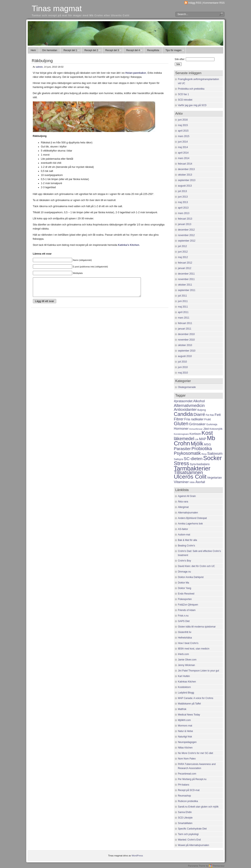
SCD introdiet (185, 100)
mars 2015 (184, 136)
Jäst (206, 429)
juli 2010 (182, 362)
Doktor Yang (185, 588)
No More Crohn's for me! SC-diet (196, 753)
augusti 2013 (185, 186)
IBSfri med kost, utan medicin (194, 649)
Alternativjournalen (188, 513)
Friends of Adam (187, 610)
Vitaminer (181, 482)
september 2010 (187, 351)
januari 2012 (185, 268)
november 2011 (186, 279)
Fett (218, 415)
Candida (183, 414)
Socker (212, 458)
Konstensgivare (181, 434)
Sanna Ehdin (185, 812)
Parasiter (182, 449)
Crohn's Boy (185, 561)
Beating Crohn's (187, 546)
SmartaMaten (185, 823)
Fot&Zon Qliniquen (188, 605)
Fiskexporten (185, 599)
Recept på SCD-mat (189, 790)
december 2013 (186, 169)
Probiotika (202, 449)
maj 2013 (183, 202)
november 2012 (186, 235)
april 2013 (183, 208)
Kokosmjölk (216, 429)
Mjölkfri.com (184, 720)
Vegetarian (215, 477)
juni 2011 (183, 301)
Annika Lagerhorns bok (190, 524)
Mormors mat (185, 726)
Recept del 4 (134, 50)
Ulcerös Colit (190, 477)
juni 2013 (183, 197)
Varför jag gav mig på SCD (192, 105)
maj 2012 (183, 257)
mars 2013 (184, 213)
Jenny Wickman (187, 665)
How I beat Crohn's (188, 643)
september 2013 (187, 180)
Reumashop (185, 796)
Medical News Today (189, 715)
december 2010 (186, 334)
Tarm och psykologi (188, 834)
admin (39, 67)
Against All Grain (187, 496)
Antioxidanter (185, 409)
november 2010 (186, 340)
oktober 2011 (185, 285)
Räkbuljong (42, 61)
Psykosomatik (187, 453)
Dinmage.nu (185, 572)
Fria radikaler (194, 419)
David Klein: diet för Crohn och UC (196, 566)
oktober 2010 (185, 345)
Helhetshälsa (185, 638)
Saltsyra (179, 459)
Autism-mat (184, 535)
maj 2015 (183, 125)
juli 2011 (182, 296)
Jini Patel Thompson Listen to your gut (199, 671)
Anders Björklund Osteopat (192, 518)
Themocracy (217, 866)
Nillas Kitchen (185, 748)
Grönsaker (197, 424)
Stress (182, 463)
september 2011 (187, 290)
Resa (204, 454)
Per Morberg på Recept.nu (192, 779)
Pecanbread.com (187, 774)
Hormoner (181, 429)
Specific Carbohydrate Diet (192, 829)
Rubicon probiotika (188, 801)
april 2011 (183, 312)
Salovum (215, 453)
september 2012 (187, 241)
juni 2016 (183, 120)
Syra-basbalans (200, 464)
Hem (33, 50)
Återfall (200, 482)
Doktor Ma (184, 583)
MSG (207, 444)
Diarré (199, 414)
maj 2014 (183, 147)
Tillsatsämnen (189, 472)
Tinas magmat (57, 8)
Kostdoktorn (184, 687)
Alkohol (199, 401)
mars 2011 (184, 318)
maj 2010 (183, 373)
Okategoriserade (187, 387)
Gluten (181, 424)
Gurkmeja (212, 424)
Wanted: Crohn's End (189, 840)
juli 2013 (182, 191)
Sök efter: (180, 59)
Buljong (202, 410)
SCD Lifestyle (185, 818)
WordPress (137, 856)
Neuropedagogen (187, 742)
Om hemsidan (50, 50)
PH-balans (184, 785)
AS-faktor (183, 529)
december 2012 (186, 230)
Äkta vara (183, 502)
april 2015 (183, 131)
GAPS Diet (184, 621)
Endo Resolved (186, 594)
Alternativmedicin (189, 405)
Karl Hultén (184, 676)
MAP (203, 439)
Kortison (195, 434)
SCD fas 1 (184, 94)
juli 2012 (182, 246)
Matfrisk (182, 709)
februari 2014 (185, 164)
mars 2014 (184, 158)
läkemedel (184, 439)
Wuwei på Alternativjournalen (194, 845)
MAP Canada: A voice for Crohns (196, 698)
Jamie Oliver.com (187, 660)
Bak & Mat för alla (188, 540)
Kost (207, 433)
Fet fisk (210, 415)
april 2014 (183, 153)
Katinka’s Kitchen (128, 245)
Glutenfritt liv (185, 632)
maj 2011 (183, 307)
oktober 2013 (185, 175)
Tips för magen (175, 50)
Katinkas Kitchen (187, 682)
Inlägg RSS (195, 3)
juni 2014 (183, 142)
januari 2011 (185, 329)
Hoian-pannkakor (135, 73)
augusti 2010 (185, 356)
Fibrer (179, 419)
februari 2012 (185, 263)
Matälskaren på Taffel (189, 704)
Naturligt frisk (185, 737)
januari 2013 (185, 224)
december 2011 (186, 274)
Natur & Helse (186, 731)
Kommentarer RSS (214, 3)
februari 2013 (185, 219)
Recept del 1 (72, 50)
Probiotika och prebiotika (191, 89)
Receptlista (153, 50)
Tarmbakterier (192, 468)
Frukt (208, 419)
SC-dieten (193, 459)
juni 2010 (183, 367)
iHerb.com (184, 654)
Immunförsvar (196, 429)
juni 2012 (183, 252)
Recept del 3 (114, 50)
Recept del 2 (93, 50)
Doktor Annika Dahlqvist (191, 577)
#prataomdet (183, 401)
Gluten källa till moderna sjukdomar (197, 627)
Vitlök (192, 482)
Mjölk (197, 444)
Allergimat (183, 507)
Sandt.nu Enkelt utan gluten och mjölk (198, 807)
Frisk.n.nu (183, 616)
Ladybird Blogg (186, 693)
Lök (197, 439)
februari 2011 (185, 323)
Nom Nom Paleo (187, 759)
